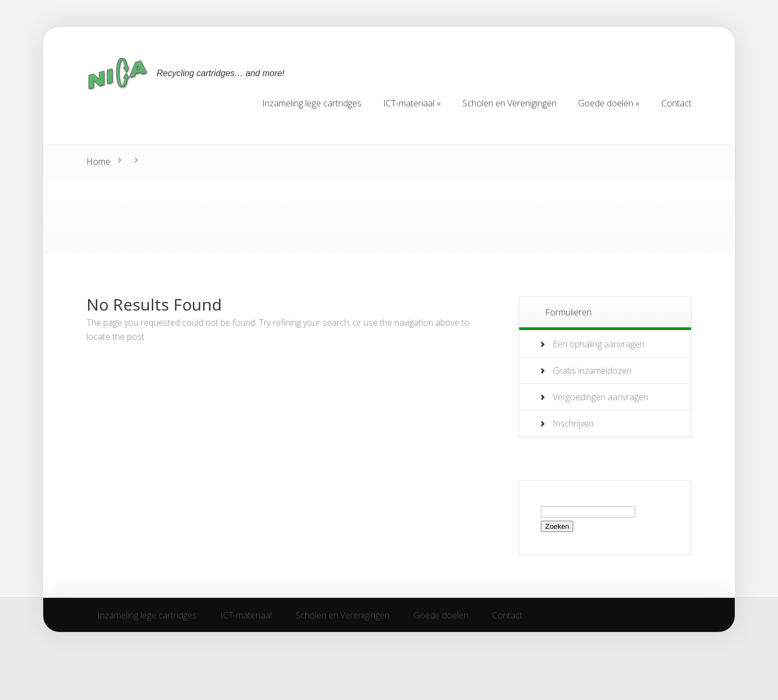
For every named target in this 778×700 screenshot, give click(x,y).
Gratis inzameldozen (592, 371)
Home (98, 161)
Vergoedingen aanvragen (601, 397)
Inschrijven (573, 423)
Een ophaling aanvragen (599, 344)
